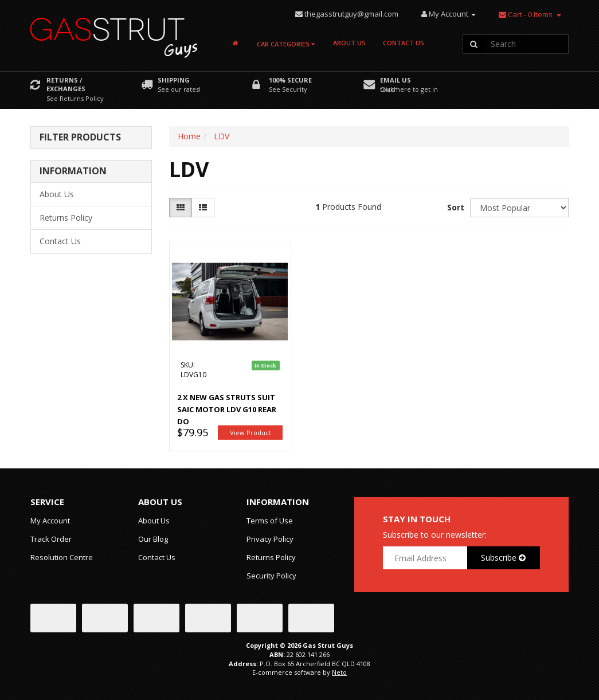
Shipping (174, 80)
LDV (222, 136)
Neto (339, 672)
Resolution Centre (62, 557)
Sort (454, 207)
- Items (526, 14)
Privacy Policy (270, 539)
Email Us (396, 80)
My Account (50, 521)
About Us (349, 43)
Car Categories (286, 44)
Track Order (51, 539)
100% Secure (290, 80)
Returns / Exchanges (66, 84)
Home (189, 136)
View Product (250, 433)
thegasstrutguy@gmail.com (351, 14)
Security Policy (271, 576)
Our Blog (153, 539)
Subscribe (503, 558)
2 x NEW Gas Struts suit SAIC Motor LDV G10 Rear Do (227, 409)
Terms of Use (270, 521)
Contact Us (404, 43)
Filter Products (80, 138)
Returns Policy (66, 218)
